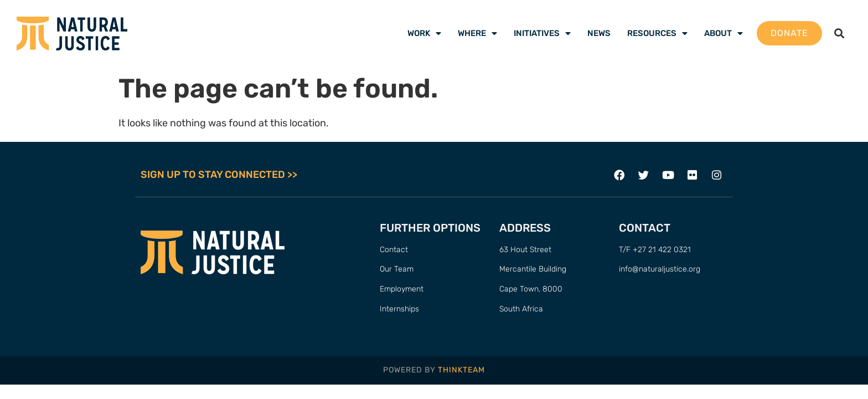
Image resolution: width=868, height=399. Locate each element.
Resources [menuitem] (657, 33)
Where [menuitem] (477, 33)
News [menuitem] (599, 33)
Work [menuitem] (424, 33)
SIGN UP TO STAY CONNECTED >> (219, 175)
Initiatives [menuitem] (542, 33)
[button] (839, 34)
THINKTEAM (461, 370)
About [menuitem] (724, 33)
